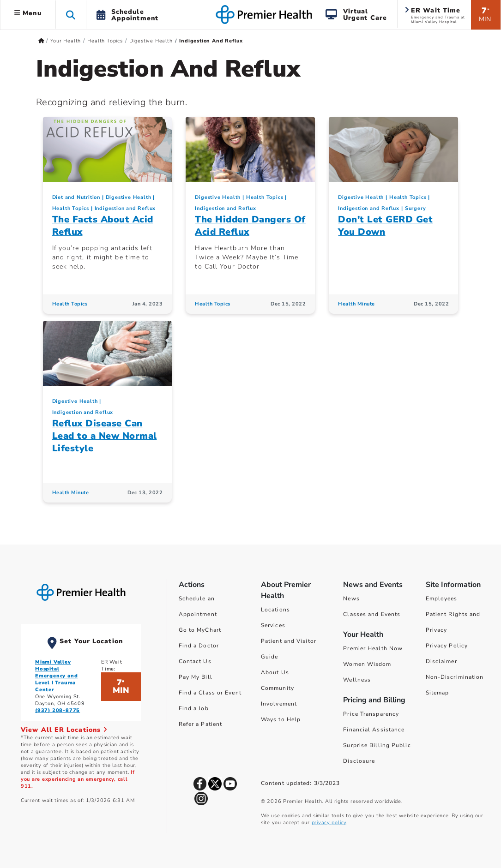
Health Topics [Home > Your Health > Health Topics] (105, 41)
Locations (275, 610)
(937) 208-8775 (57, 710)
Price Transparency (371, 714)
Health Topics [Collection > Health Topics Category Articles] (71, 208)
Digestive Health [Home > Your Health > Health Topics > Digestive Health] (151, 41)
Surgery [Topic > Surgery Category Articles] (416, 208)
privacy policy (329, 823)
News (351, 599)
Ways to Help (281, 719)
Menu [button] (28, 13)
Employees (442, 599)
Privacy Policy (447, 646)
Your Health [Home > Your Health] (66, 41)
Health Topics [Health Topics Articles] (70, 304)
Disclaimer (441, 661)
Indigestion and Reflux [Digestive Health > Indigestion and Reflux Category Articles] (125, 208)
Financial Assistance (374, 730)
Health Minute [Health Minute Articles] (356, 304)
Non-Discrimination (455, 677)
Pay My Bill (196, 677)
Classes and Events (372, 614)
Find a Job (194, 708)
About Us (275, 672)
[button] (71, 15)
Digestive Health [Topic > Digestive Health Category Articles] (129, 197)
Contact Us (195, 661)
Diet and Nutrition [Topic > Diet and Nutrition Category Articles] (76, 197)
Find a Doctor (199, 646)
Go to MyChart (200, 630)
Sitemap (438, 693)
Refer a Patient (201, 724)
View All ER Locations (64, 730)
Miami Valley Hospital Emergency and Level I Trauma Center (56, 676)
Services (273, 625)
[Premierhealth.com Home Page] (41, 41)
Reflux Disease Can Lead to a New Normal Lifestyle (105, 436)
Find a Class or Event (210, 693)
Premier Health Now (373, 648)
